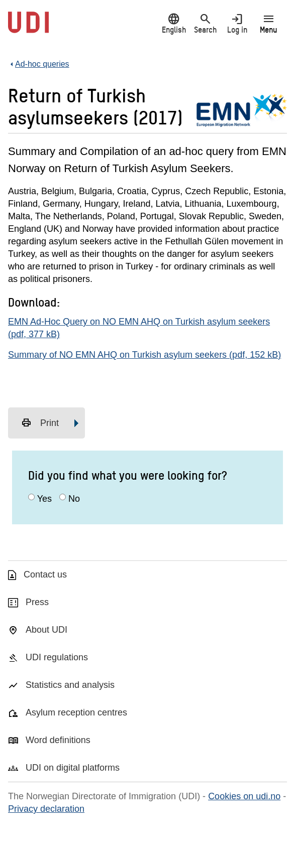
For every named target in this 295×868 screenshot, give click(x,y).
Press (37, 602)
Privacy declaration (46, 809)
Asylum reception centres (76, 712)
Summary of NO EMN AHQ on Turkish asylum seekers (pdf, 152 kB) (144, 355)
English (174, 23)
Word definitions (58, 740)
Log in (237, 23)
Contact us (45, 574)
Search (205, 23)
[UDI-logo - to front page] (28, 28)
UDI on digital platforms (73, 768)
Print (40, 423)
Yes (44, 499)
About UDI (46, 630)
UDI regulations (57, 657)
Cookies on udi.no (244, 796)
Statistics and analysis (70, 685)
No (74, 499)
